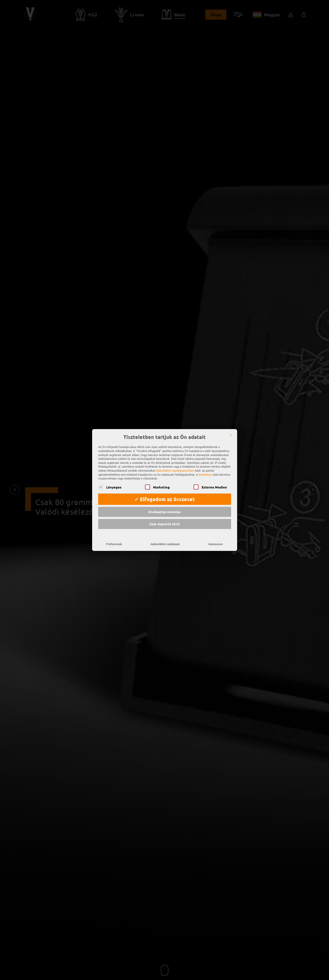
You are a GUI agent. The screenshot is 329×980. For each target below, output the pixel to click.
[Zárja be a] (231, 432)
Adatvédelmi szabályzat (165, 540)
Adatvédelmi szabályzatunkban (175, 467)
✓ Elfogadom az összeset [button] (165, 496)
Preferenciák (114, 540)
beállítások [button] (205, 471)
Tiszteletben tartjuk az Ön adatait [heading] (165, 434)
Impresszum (215, 540)
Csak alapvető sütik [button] (165, 520)
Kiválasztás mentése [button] (165, 508)
